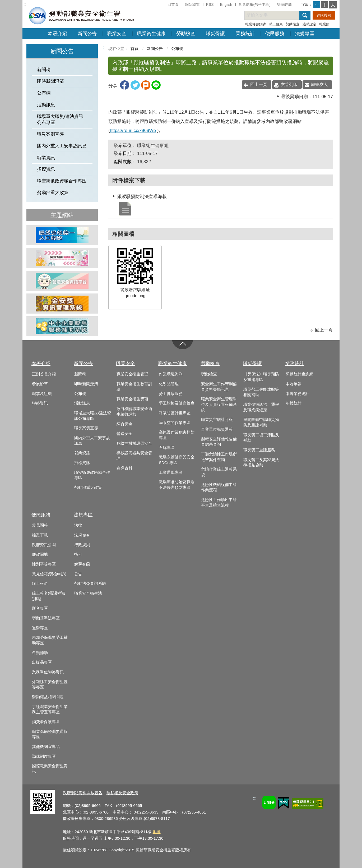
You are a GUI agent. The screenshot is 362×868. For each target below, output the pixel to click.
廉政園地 (40, 554)
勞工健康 (276, 24)
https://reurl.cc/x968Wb (133, 130)
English (226, 4)
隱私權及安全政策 (122, 793)
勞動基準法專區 (46, 618)
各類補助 (40, 653)
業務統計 (245, 34)
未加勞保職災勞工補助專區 (50, 640)
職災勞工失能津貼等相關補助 (261, 392)
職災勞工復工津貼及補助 (261, 438)
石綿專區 (167, 448)
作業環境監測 (171, 374)
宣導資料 (124, 468)
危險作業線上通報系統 (219, 472)
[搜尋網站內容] (277, 15)
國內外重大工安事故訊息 (62, 146)
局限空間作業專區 (175, 423)
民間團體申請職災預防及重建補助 (261, 422)
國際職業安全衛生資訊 (50, 769)
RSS (210, 4)
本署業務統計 (298, 394)
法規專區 (305, 34)
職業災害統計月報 (217, 420)
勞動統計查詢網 (300, 374)
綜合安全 (124, 424)
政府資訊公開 (44, 545)
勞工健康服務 (171, 394)
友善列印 (289, 84)
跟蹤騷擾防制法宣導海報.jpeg (125, 208)
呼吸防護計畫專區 (175, 413)
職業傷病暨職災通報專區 (50, 734)
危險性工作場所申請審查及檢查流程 (219, 502)
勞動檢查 (293, 24)
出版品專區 (42, 662)
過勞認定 (309, 24)
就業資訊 (46, 158)
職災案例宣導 (50, 134)
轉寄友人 (319, 84)
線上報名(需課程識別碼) (48, 596)
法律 (78, 525)
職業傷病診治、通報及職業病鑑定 (261, 407)
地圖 (157, 832)
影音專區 (40, 608)
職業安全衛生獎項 (132, 399)
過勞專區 (40, 628)
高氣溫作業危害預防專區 (177, 435)
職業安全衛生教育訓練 (134, 387)
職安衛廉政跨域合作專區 (62, 181)
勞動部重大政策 (53, 193)
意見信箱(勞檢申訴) (254, 4)
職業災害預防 (256, 24)
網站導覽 (192, 4)
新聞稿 (44, 70)
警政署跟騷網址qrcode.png (135, 273)
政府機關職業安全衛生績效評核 (134, 412)
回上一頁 (259, 84)
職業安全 (117, 34)
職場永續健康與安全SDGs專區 (177, 460)
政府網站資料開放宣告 (83, 793)
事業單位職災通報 (217, 429)
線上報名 (40, 584)
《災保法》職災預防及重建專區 (261, 377)
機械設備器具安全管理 (134, 456)
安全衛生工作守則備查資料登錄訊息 (219, 387)
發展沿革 (40, 384)
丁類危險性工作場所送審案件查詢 (219, 457)
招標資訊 (46, 169)
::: (24, 4)
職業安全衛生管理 (132, 374)
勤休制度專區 (44, 756)
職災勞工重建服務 (259, 450)
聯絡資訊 (40, 403)
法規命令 (82, 535)
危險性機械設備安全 (134, 443)
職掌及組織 (42, 394)
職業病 (324, 24)
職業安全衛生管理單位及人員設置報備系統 (219, 404)
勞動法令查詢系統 (90, 584)
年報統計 (294, 403)
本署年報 (294, 384)
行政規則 (82, 545)
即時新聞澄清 (50, 81)
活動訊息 (46, 105)
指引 (78, 554)
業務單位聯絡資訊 (48, 672)
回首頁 (173, 4)
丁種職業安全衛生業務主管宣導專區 (50, 709)
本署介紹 (57, 34)
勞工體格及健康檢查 (177, 403)
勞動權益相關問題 (48, 697)
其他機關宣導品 (46, 747)
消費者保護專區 (46, 722)
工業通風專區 (171, 472)
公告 (78, 574)
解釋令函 (82, 564)
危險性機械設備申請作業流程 (219, 487)
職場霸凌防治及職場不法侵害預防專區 (177, 485)
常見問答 (40, 525)
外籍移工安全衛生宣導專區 (50, 685)
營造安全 (124, 434)
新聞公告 (87, 34)
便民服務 (275, 34)
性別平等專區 (44, 564)
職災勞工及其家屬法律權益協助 (261, 463)
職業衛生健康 (151, 34)
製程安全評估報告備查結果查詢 (219, 442)
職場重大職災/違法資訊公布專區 (60, 120)
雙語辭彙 (284, 4)
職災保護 (215, 34)
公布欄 (44, 93)
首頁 (134, 49)
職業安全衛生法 (88, 593)
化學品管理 (169, 384)
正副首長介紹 (44, 374)
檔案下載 (40, 535)
